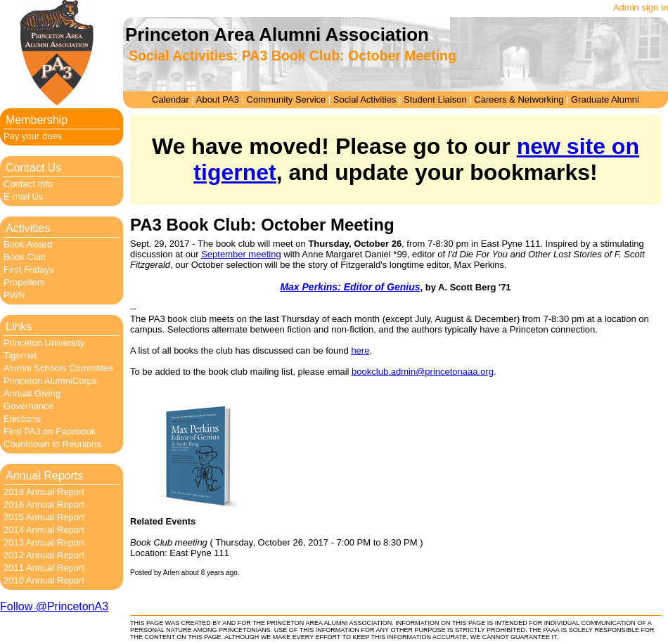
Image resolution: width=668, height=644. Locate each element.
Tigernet (20, 355)
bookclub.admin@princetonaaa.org (423, 372)
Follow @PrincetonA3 (54, 606)
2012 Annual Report (44, 555)
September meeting (241, 254)
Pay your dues (33, 136)
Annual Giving (32, 393)
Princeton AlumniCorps (50, 381)
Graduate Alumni (605, 99)
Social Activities (365, 99)
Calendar (171, 99)
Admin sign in (641, 7)
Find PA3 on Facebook (50, 431)
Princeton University (44, 343)
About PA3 (218, 99)
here (360, 350)
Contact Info (28, 184)
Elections (22, 419)
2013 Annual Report (44, 542)
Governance (28, 406)
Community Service (287, 99)
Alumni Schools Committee (58, 368)
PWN (14, 295)
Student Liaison (435, 99)
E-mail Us (23, 197)
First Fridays (29, 270)
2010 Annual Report (44, 580)
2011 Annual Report (44, 568)
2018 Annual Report (44, 492)
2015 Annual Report (44, 517)
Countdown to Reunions (52, 444)
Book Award (28, 244)
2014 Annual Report (44, 530)
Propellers (24, 282)
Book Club (25, 257)
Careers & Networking (519, 99)
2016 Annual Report (44, 504)
